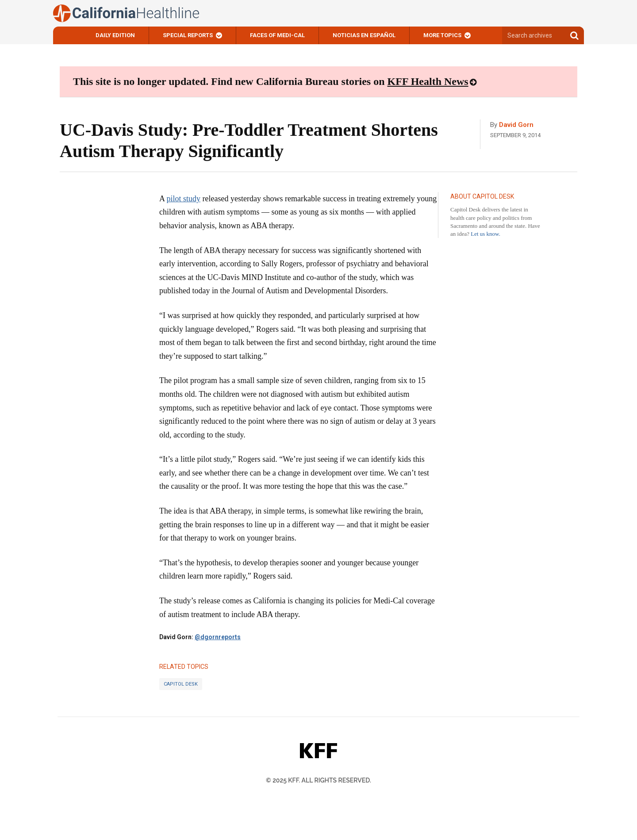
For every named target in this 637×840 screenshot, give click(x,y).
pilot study (184, 199)
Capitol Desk (181, 684)
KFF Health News (428, 81)
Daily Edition (115, 35)
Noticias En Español (364, 35)
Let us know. (485, 234)
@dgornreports (218, 637)
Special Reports (188, 35)
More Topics (442, 35)
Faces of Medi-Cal (277, 35)
